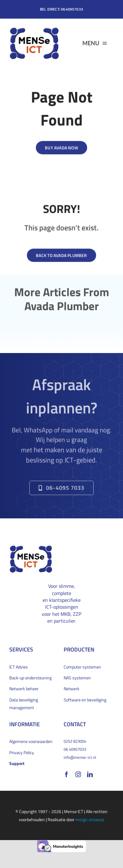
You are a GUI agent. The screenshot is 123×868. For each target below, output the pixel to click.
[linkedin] (90, 774)
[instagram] (78, 774)
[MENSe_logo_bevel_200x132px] (34, 29)
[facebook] (66, 774)
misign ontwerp (90, 819)
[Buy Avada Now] (61, 148)
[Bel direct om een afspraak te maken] (62, 490)
